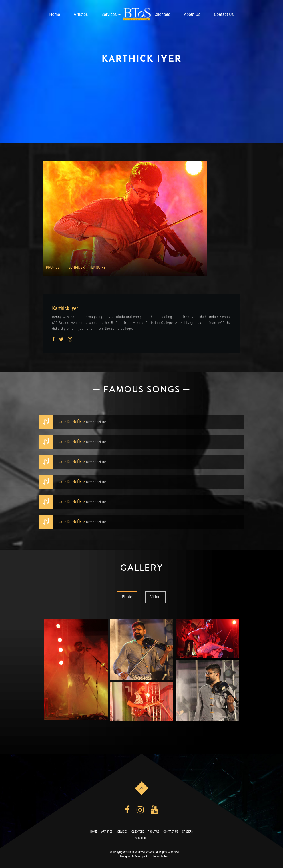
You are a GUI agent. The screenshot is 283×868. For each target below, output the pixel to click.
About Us (192, 14)
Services (111, 14)
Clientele (162, 14)
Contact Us (224, 14)
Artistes (81, 14)
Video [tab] (155, 597)
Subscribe (141, 838)
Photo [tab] (127, 597)
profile (53, 267)
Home (55, 14)
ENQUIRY (99, 267)
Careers (187, 832)
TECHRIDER (75, 267)
